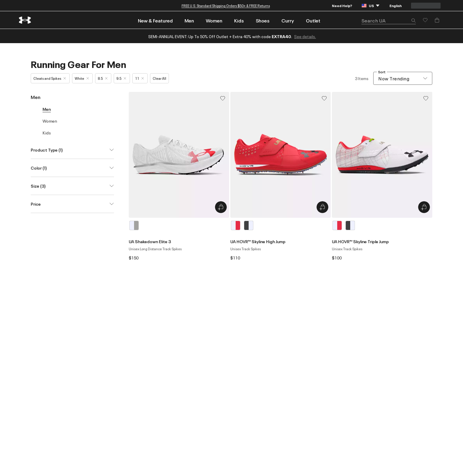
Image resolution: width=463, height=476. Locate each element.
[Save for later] (425, 20)
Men (189, 20)
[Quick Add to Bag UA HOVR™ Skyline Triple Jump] (424, 207)
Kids (239, 20)
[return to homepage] (25, 20)
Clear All (159, 78)
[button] (413, 21)
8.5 (103, 78)
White (82, 78)
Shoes (263, 20)
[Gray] (249, 225)
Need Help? (342, 5)
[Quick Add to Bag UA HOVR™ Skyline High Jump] (322, 207)
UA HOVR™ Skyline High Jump (258, 241)
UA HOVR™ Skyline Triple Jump (360, 241)
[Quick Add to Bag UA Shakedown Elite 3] (221, 207)
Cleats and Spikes (50, 78)
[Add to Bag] (437, 20)
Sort (382, 72)
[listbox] (179, 225)
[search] (389, 21)
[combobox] (403, 78)
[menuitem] (155, 20)
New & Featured (155, 20)
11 (139, 78)
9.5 (121, 78)
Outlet (313, 20)
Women (214, 20)
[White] (134, 225)
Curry (288, 20)
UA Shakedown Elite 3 (150, 241)
